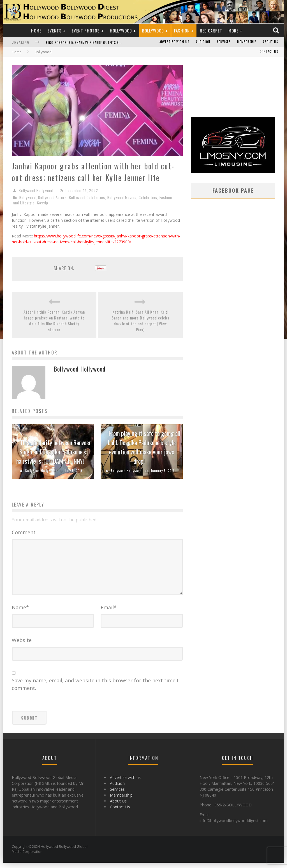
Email (109, 613)
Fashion (182, 31)
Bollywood (153, 31)
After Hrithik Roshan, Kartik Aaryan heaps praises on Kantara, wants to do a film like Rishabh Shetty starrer (54, 321)
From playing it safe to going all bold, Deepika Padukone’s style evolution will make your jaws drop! (144, 447)
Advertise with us (174, 42)
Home (36, 31)
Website (22, 645)
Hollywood (121, 31)
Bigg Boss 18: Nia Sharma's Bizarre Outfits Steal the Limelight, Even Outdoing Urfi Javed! (120, 43)
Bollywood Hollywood (36, 190)
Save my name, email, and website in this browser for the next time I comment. (95, 690)
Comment (24, 532)
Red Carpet (211, 31)
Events (55, 31)
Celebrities (148, 197)
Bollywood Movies (122, 197)
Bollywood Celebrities (87, 197)
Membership (247, 42)
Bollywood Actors (52, 197)
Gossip (43, 203)
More (233, 31)
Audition (203, 42)
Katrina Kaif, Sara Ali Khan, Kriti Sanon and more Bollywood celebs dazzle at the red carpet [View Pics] (140, 321)
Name (20, 613)
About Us (270, 42)
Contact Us (269, 52)
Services (224, 42)
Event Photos (86, 31)
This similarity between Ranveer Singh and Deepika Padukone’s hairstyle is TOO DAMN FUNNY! (54, 452)
